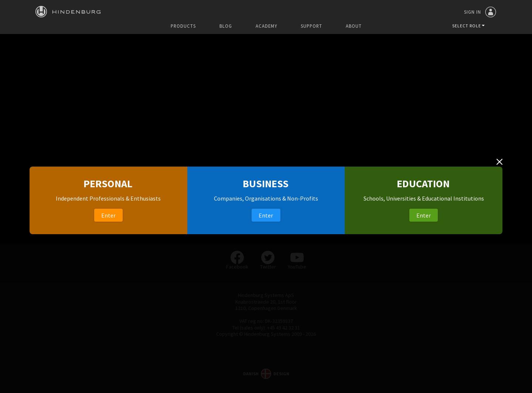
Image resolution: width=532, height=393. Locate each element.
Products (183, 26)
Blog (226, 26)
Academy (266, 26)
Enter (108, 215)
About (354, 26)
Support (311, 26)
